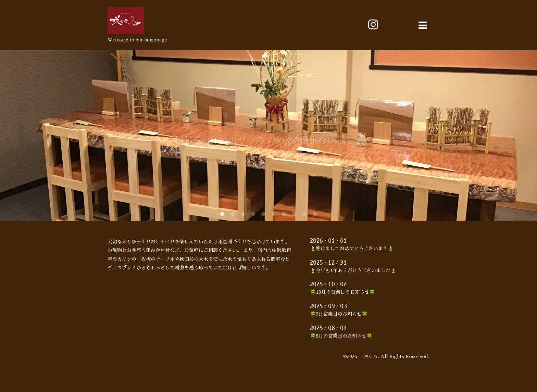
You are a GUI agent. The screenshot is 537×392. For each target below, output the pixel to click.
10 (315, 214)
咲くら (368, 356)
